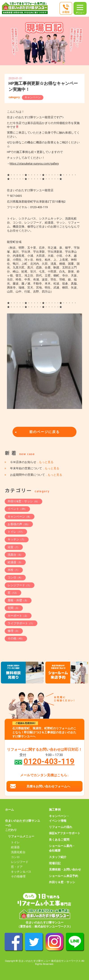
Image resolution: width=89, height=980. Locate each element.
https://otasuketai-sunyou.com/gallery (34, 164)
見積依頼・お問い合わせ (65, 869)
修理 (14, 631)
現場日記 (55, 863)
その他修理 (18, 876)
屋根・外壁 (18, 600)
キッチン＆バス (21, 872)
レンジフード (19, 585)
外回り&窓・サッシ (23, 501)
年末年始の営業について (35, 468)
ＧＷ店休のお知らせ (32, 462)
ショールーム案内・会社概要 (62, 848)
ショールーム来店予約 (64, 876)
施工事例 (55, 810)
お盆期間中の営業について (36, 475)
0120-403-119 (49, 761)
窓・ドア (17, 867)
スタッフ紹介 (58, 857)
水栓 (14, 570)
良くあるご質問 (59, 840)
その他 (16, 638)
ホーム (10, 810)
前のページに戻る (44, 432)
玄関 (14, 608)
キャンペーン (33, 97)
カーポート (18, 616)
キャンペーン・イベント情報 (59, 818)
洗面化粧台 (18, 852)
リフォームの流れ (61, 827)
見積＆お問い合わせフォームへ (48, 786)
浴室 (14, 547)
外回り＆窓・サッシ (62, 882)
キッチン (17, 539)
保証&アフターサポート (65, 833)
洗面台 (15, 555)
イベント (17, 509)
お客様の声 (19, 524)
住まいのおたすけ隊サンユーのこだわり (23, 825)
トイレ (16, 532)
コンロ (15, 577)
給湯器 (15, 562)
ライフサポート (21, 623)
